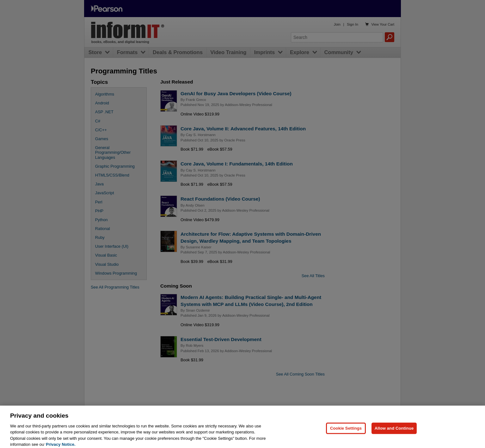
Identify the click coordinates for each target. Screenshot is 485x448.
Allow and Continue (394, 432)
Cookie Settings (346, 432)
